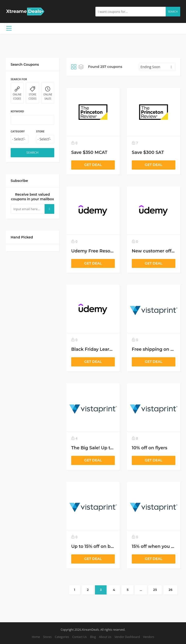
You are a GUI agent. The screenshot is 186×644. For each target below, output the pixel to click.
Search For (19, 79)
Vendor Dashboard (127, 637)
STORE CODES (32, 93)
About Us (105, 637)
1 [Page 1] (75, 590)
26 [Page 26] (170, 590)
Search (173, 12)
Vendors (149, 637)
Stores (47, 637)
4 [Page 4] (114, 590)
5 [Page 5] (128, 590)
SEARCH (32, 153)
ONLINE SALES (48, 93)
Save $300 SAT (148, 152)
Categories (62, 637)
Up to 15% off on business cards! (106, 546)
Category (18, 131)
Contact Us (79, 637)
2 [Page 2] (88, 590)
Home (36, 637)
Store (40, 131)
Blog (93, 637)
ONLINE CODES (17, 93)
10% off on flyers (150, 448)
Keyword (17, 111)
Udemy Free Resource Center (104, 251)
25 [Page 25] (155, 590)
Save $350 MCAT (89, 152)
